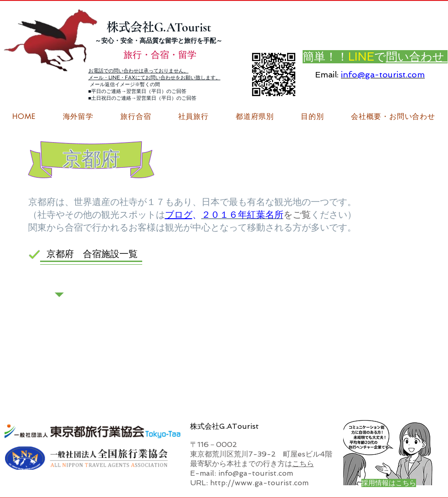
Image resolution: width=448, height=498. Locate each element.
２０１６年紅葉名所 (242, 215)
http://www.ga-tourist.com (259, 483)
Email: (327, 74)
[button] (393, 117)
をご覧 (297, 215)
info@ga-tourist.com (383, 74)
